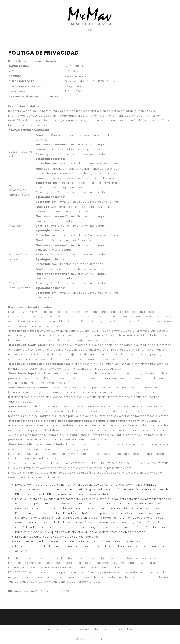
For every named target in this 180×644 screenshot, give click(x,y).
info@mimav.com (77, 86)
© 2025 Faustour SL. (90, 639)
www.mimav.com (77, 76)
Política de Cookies (119, 629)
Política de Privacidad (84, 629)
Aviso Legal (55, 629)
